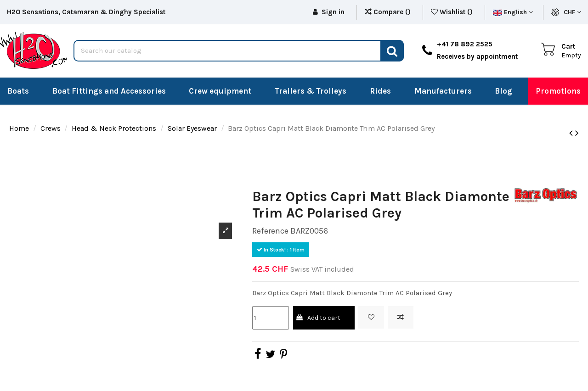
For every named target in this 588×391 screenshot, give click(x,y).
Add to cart (318, 318)
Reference (270, 231)
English (513, 12)
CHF (572, 12)
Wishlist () (453, 12)
